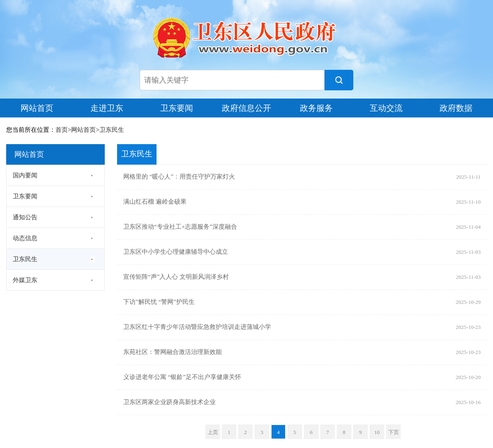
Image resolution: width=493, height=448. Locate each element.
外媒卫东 (25, 280)
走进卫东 (107, 108)
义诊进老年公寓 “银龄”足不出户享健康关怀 (182, 377)
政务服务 (316, 108)
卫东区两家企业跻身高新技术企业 (169, 402)
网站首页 (37, 108)
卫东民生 (112, 130)
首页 (62, 130)
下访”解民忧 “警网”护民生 (159, 302)
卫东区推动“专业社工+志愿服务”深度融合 (180, 227)
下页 (394, 432)
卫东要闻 (177, 108)
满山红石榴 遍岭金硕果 (155, 202)
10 (377, 432)
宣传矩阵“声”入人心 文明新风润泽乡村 (176, 277)
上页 (213, 432)
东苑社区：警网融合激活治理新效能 (173, 352)
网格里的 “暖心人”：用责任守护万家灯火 (179, 177)
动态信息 (25, 238)
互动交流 (386, 108)
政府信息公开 (246, 108)
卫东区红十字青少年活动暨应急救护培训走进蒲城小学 (197, 327)
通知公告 (25, 217)
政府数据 (456, 108)
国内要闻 (25, 175)
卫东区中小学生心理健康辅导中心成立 (176, 252)
